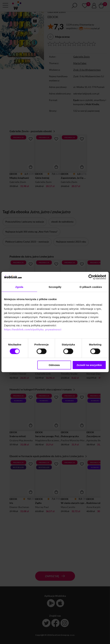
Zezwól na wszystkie (89, 365)
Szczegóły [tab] (55, 287)
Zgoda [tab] (19, 287)
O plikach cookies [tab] (91, 287)
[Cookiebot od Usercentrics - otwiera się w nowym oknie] (91, 277)
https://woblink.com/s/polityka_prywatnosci (33, 329)
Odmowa (54, 365)
